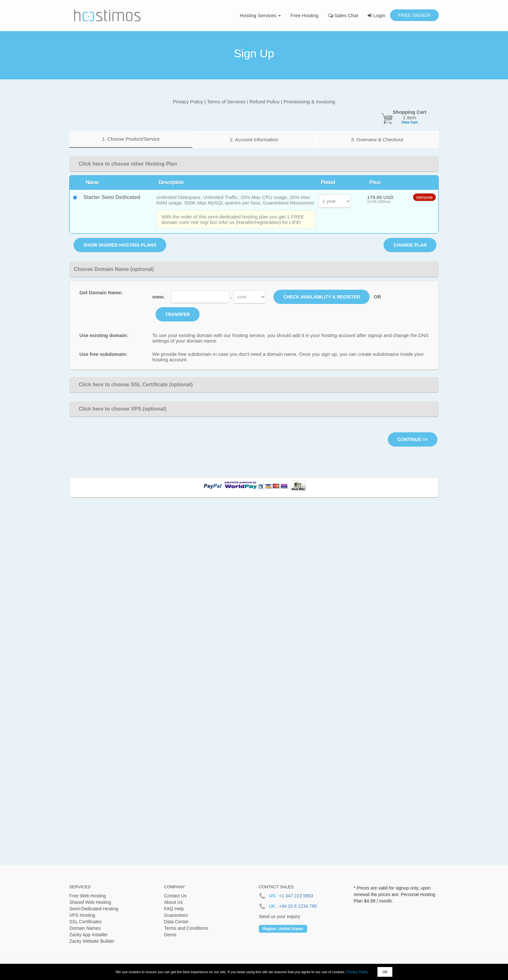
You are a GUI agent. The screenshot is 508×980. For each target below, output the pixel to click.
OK (385, 972)
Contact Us (175, 896)
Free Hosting (305, 15)
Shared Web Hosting (90, 902)
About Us (174, 902)
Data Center (176, 922)
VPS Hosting (82, 915)
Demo (170, 935)
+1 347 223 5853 (296, 896)
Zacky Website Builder (92, 941)
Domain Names (85, 928)
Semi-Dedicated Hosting (94, 909)
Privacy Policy (357, 972)
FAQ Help (174, 909)
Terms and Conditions (186, 928)
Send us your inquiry (280, 916)
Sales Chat (343, 15)
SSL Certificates (86, 922)
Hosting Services (260, 15)
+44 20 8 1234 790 (298, 906)
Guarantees (176, 915)
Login (376, 15)
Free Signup (414, 15)
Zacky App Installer (88, 935)
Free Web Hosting (88, 896)
